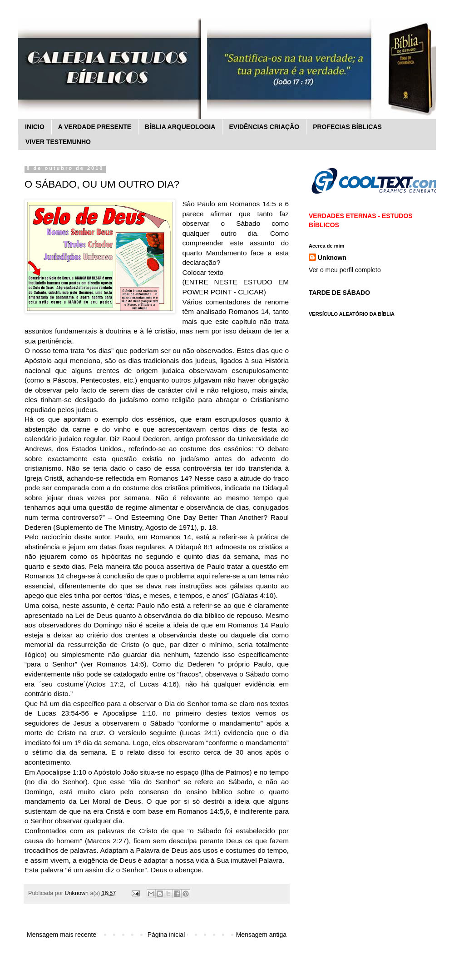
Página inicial (166, 935)
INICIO (35, 127)
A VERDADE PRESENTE (95, 127)
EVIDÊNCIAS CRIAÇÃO (264, 127)
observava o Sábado (237, 674)
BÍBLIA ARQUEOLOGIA (180, 127)
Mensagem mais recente (62, 935)
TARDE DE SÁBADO (339, 293)
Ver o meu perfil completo (345, 270)
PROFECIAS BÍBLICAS (347, 127)
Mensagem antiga (261, 935)
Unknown (332, 258)
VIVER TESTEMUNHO (58, 142)
